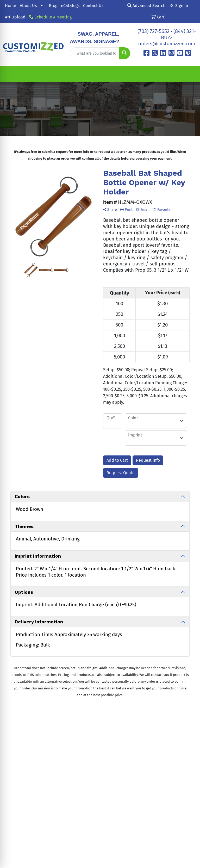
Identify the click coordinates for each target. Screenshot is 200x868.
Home (11, 6)
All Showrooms (117, 756)
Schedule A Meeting (50, 17)
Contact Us (93, 6)
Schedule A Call (148, 752)
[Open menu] (190, 74)
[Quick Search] (95, 53)
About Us (28, 6)
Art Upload (15, 17)
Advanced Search (146, 6)
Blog (53, 6)
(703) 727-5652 (154, 31)
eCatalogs (70, 6)
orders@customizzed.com (167, 44)
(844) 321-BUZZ (52, 765)
